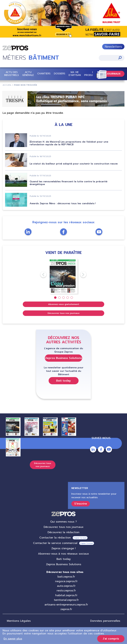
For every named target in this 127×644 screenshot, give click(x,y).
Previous (40, 274)
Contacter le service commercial (55, 543)
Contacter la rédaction (55, 538)
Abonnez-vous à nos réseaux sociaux (64, 554)
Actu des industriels (12, 74)
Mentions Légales (19, 621)
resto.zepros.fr (66, 591)
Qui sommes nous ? (64, 522)
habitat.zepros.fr (66, 595)
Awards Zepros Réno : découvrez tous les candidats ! (63, 203)
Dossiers (60, 74)
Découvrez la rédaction (64, 532)
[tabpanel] (64, 276)
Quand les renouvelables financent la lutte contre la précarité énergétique (68, 183)
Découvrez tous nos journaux (64, 313)
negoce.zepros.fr (66, 581)
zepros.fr (66, 609)
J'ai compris (111, 639)
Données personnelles (105, 621)
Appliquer (120, 58)
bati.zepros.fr (66, 577)
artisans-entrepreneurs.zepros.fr (66, 605)
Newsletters (113, 47)
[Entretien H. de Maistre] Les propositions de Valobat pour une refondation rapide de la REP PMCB (69, 143)
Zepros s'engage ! (64, 548)
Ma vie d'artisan (75, 74)
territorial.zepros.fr (66, 600)
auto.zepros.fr (66, 586)
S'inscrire (81, 504)
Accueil (7, 85)
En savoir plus (13, 639)
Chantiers (44, 74)
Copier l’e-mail (80, 538)
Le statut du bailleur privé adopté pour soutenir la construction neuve (74, 164)
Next (80, 274)
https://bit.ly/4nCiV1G (64, 19)
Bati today (64, 381)
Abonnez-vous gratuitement (64, 304)
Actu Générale (28, 74)
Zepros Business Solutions (64, 358)
